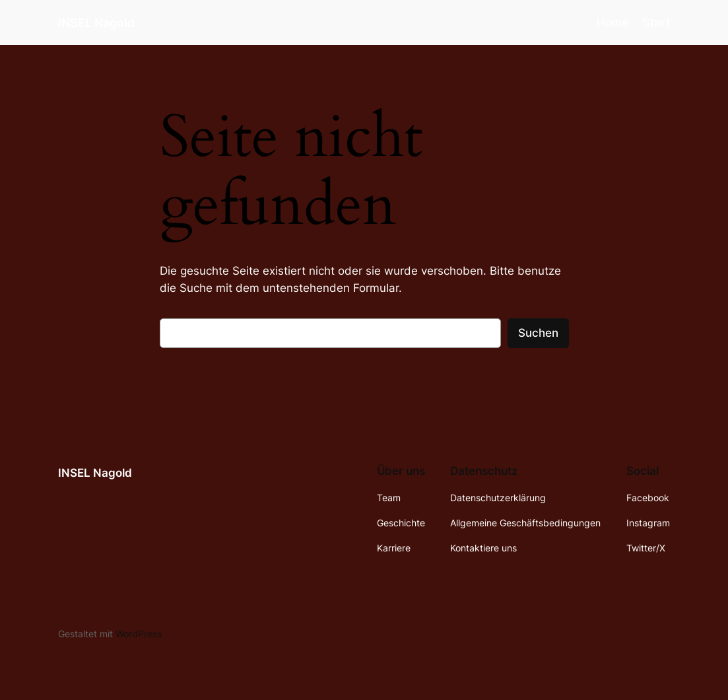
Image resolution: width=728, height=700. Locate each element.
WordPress (139, 634)
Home (612, 22)
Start (656, 22)
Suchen (538, 333)
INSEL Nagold (96, 22)
